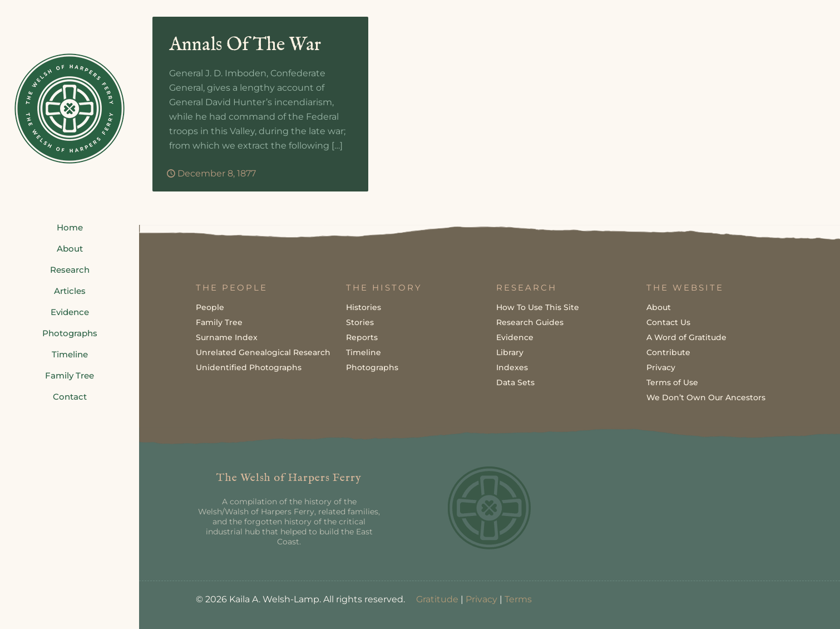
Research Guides (530, 322)
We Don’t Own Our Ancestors (706, 397)
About (659, 307)
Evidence (515, 337)
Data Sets (515, 382)
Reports (362, 337)
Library (510, 352)
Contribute (668, 352)
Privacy (661, 367)
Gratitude (437, 599)
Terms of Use (672, 382)
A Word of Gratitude (686, 337)
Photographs (372, 367)
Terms (518, 599)
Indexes (512, 367)
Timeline (364, 352)
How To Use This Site (538, 307)
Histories (364, 307)
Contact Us (668, 322)
